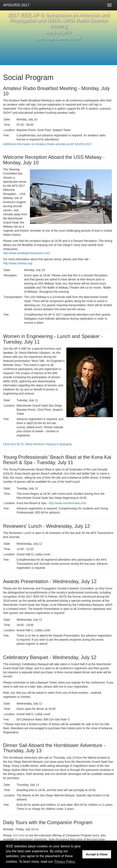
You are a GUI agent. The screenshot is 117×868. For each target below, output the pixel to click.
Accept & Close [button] (97, 854)
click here (19, 835)
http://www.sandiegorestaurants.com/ (27, 253)
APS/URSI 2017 (16, 5)
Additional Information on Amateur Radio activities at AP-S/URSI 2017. (48, 144)
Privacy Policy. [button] (65, 862)
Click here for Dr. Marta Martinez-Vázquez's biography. (38, 444)
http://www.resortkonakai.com (67, 503)
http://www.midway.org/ (18, 263)
